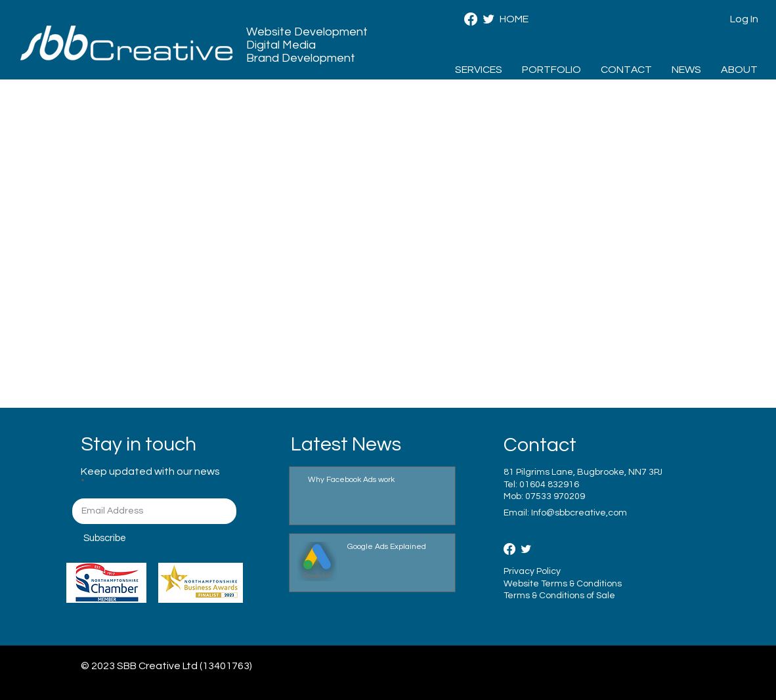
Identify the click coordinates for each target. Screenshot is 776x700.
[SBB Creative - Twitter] (488, 19)
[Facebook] (471, 19)
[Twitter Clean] (526, 549)
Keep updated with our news (150, 471)
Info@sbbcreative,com (579, 513)
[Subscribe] (130, 538)
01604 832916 (549, 485)
